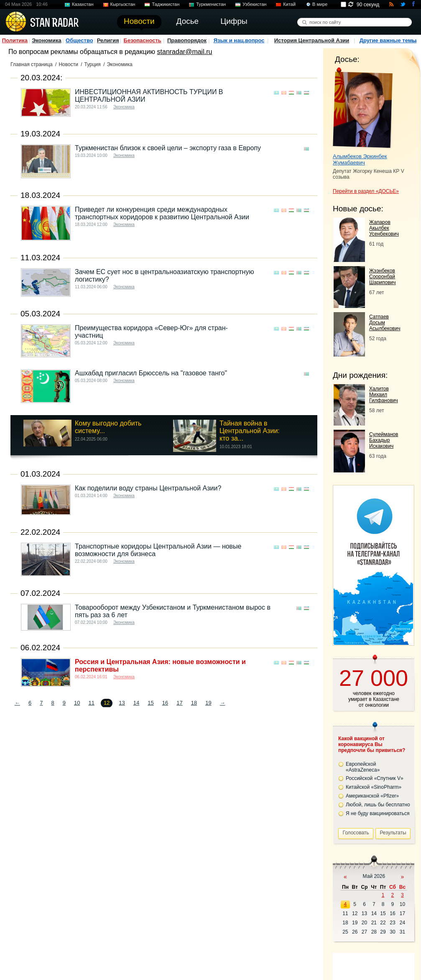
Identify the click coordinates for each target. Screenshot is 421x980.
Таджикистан (166, 4)
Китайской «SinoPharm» (374, 787)
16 (165, 703)
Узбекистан (254, 4)
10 (77, 703)
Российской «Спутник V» (375, 778)
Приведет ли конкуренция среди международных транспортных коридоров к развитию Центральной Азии (162, 213)
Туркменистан (211, 4)
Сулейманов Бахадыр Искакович (384, 440)
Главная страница (32, 64)
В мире (320, 4)
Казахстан (83, 4)
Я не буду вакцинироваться (378, 813)
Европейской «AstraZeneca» (363, 767)
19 (208, 703)
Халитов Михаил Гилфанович (384, 395)
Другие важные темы (388, 40)
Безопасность (143, 40)
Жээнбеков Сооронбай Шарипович (383, 277)
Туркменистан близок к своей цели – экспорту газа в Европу (168, 148)
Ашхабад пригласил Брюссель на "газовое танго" (151, 373)
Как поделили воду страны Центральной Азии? (148, 488)
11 (91, 703)
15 (151, 703)
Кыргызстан (123, 4)
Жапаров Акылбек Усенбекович (384, 228)
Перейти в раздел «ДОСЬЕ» (366, 191)
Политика (15, 40)
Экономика (47, 40)
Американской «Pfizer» (372, 796)
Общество (79, 40)
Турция (93, 64)
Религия (108, 40)
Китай (289, 4)
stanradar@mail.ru (185, 52)
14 (136, 703)
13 (122, 703)
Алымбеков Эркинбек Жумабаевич (360, 159)
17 (179, 703)
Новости (68, 64)
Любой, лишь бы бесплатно (378, 805)
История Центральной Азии (312, 40)
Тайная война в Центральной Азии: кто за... (250, 431)
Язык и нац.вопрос (239, 40)
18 (194, 703)
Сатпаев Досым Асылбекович (385, 323)
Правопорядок (187, 40)
